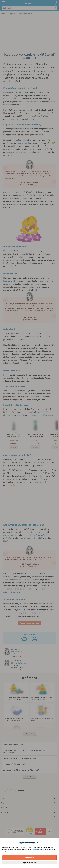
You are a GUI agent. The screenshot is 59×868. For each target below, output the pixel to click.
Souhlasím (35, 850)
